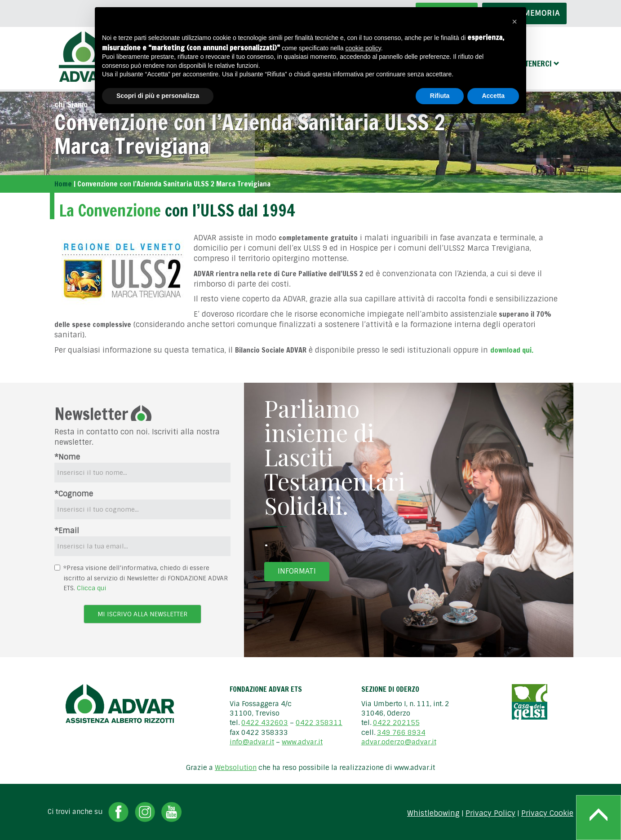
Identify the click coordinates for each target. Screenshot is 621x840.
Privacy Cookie (547, 813)
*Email (67, 531)
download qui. (512, 350)
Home (63, 184)
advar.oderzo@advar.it (399, 742)
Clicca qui (91, 588)
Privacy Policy (490, 813)
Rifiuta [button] (440, 96)
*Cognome (74, 494)
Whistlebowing (433, 813)
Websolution (236, 768)
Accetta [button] (493, 96)
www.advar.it (302, 742)
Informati (297, 571)
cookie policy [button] (363, 48)
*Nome (67, 457)
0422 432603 (265, 723)
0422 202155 (396, 723)
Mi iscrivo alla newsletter (142, 614)
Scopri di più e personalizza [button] (158, 96)
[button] (515, 22)
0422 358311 (319, 723)
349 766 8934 (401, 733)
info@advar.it (252, 742)
